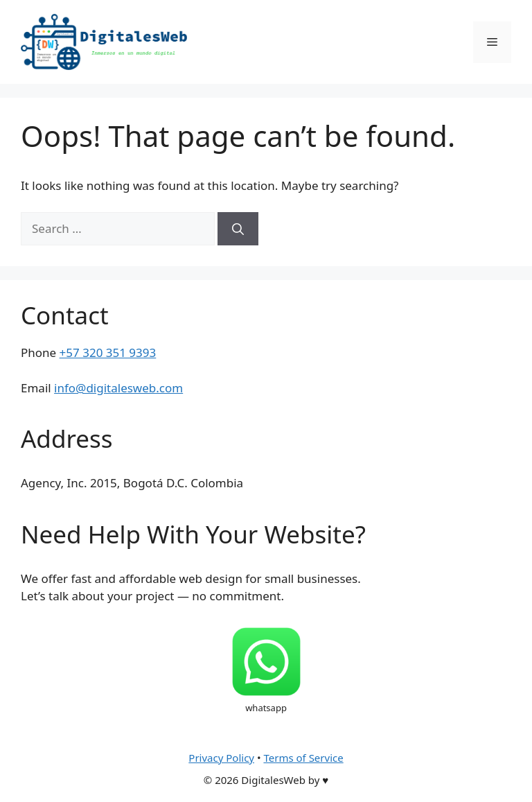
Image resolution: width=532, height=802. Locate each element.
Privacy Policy (221, 758)
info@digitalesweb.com (118, 388)
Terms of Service (303, 758)
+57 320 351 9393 (108, 352)
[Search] (238, 229)
